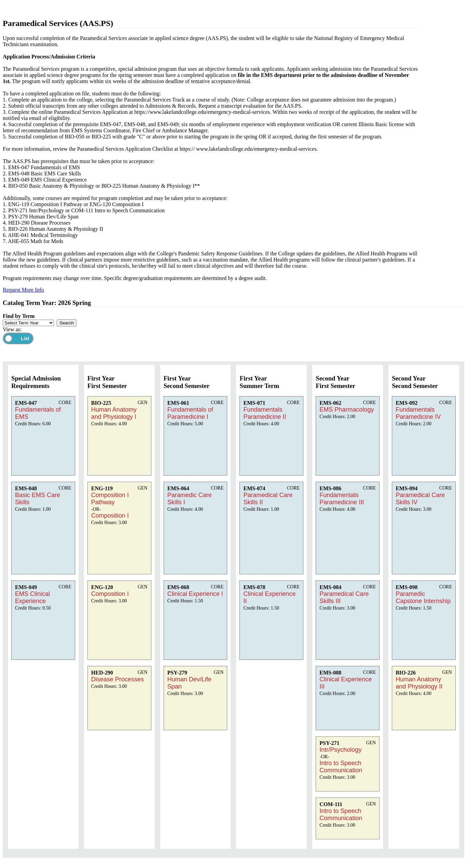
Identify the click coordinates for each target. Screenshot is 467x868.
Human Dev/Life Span (189, 683)
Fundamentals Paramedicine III (342, 499)
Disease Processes (118, 679)
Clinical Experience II (269, 597)
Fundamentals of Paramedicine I (190, 413)
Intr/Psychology (340, 750)
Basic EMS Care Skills (38, 499)
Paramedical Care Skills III (344, 597)
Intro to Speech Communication (341, 767)
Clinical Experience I (195, 594)
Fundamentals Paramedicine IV (418, 413)
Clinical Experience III (346, 683)
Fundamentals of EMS (38, 413)
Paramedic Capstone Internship (423, 597)
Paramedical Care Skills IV (420, 499)
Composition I (110, 516)
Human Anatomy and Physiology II (419, 683)
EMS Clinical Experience (32, 597)
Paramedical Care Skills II (268, 499)
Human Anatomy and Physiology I (114, 413)
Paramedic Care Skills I (190, 499)
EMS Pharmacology (347, 410)
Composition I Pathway (110, 499)
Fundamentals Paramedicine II (265, 413)
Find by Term (19, 316)
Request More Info (23, 290)
